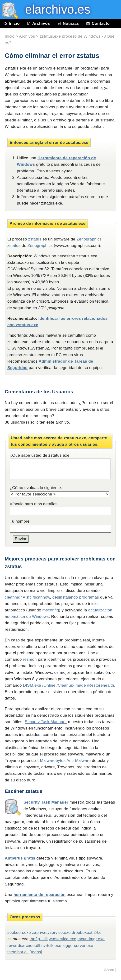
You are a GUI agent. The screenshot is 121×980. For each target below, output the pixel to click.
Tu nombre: (20, 521)
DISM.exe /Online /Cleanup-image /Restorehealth (69, 685)
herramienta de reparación (40, 895)
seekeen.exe (19, 932)
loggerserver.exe (78, 946)
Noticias (68, 23)
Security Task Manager (46, 722)
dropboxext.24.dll (88, 932)
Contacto (98, 23)
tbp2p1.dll (39, 939)
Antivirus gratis (20, 858)
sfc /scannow (38, 597)
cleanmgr (13, 597)
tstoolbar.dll (18, 952)
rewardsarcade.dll (24, 946)
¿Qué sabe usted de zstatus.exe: (40, 455)
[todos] (36, 952)
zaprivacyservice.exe (51, 932)
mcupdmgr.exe (91, 939)
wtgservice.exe (63, 939)
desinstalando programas (76, 597)
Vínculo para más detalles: (34, 504)
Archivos (38, 23)
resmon (30, 659)
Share (109, 970)
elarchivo (54, 9)
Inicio (12, 23)
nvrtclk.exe (51, 946)
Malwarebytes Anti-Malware (65, 761)
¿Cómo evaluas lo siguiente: (36, 488)
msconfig (51, 610)
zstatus (35, 239)
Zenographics (40, 246)
